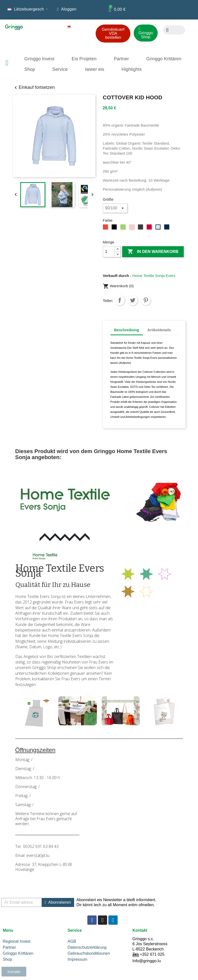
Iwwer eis (95, 69)
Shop (30, 69)
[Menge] (109, 252)
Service (60, 69)
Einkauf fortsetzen (34, 87)
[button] (113, 34)
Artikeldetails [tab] (159, 330)
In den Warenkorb (153, 252)
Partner (121, 59)
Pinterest (146, 300)
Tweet (133, 300)
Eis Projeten (84, 59)
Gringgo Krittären (164, 59)
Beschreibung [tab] (127, 330)
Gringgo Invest (39, 59)
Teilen (120, 300)
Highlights (132, 69)
